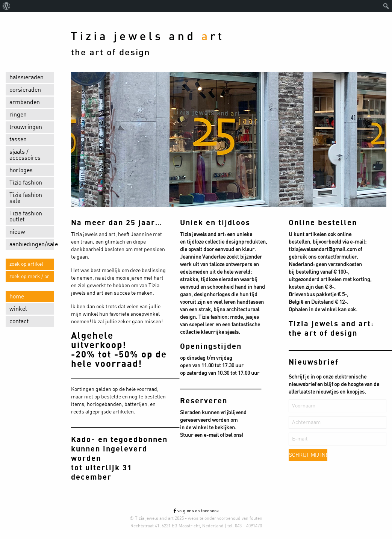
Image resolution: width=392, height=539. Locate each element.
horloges (21, 170)
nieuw (17, 232)
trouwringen (26, 127)
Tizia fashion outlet (26, 217)
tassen (18, 139)
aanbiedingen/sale (32, 244)
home (17, 297)
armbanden (25, 102)
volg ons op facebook (196, 511)
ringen (18, 115)
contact (19, 321)
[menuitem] (7, 6)
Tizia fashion (26, 183)
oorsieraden (25, 90)
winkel (18, 309)
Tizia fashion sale (26, 198)
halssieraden (26, 77)
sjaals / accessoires (25, 155)
